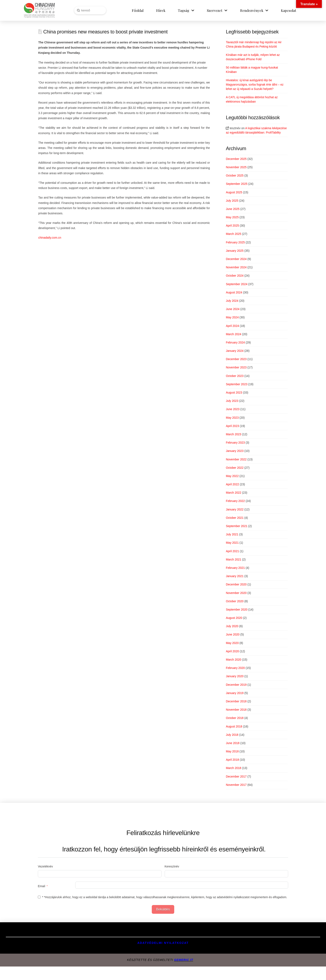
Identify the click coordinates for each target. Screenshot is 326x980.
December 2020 (236, 584)
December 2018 (236, 701)
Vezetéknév (45, 866)
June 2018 (233, 743)
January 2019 (235, 693)
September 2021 (237, 526)
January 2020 (235, 676)
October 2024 (235, 276)
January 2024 (235, 351)
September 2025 (237, 184)
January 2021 (235, 576)
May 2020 (232, 643)
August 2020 (234, 618)
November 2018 (236, 710)
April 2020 (232, 651)
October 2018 (235, 718)
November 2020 (236, 593)
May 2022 (232, 476)
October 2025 (235, 175)
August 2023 (234, 392)
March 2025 (233, 234)
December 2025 (236, 159)
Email (41, 886)
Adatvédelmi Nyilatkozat (163, 943)
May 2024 (232, 317)
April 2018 (232, 760)
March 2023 (233, 434)
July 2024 (232, 301)
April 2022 (232, 484)
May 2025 (232, 217)
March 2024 (233, 334)
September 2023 (237, 384)
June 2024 (233, 309)
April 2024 (232, 326)
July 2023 (232, 401)
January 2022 (235, 509)
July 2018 (232, 735)
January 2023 (235, 451)
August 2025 (234, 192)
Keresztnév (172, 866)
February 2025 (235, 242)
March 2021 (233, 559)
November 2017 (236, 785)
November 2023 (236, 367)
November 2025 (236, 167)
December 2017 (236, 776)
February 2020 (235, 668)
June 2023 (233, 409)
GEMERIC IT (184, 960)
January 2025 (235, 251)
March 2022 (233, 493)
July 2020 (232, 626)
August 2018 (234, 726)
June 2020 (233, 634)
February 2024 (235, 342)
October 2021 (235, 518)
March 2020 (233, 660)
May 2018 (232, 751)
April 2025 (232, 226)
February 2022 (235, 501)
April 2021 (232, 551)
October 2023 (235, 376)
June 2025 (233, 209)
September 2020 (237, 610)
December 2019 (236, 685)
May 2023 (232, 418)
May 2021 (232, 543)
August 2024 (234, 292)
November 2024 (236, 267)
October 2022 (235, 468)
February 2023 (235, 443)
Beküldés (163, 909)
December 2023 (236, 359)
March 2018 (233, 768)
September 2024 (237, 284)
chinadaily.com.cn (50, 238)
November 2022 (236, 459)
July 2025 (232, 201)
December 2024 (236, 259)
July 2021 (232, 534)
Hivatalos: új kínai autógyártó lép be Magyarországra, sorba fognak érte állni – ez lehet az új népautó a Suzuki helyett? (255, 85)
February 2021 (235, 568)
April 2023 (232, 426)
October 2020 (235, 601)
